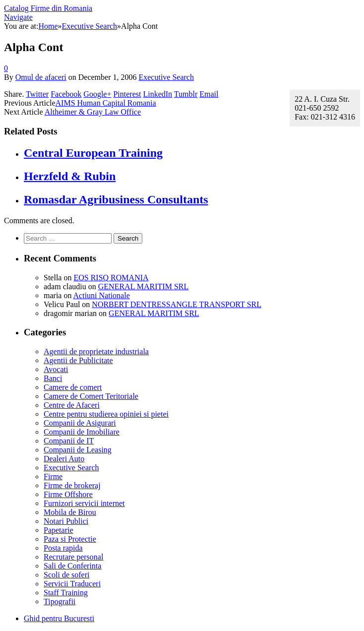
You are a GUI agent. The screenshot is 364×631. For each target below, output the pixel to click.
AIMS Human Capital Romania (106, 103)
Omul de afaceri (41, 77)
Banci (53, 378)
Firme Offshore (68, 494)
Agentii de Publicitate (78, 360)
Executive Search (166, 77)
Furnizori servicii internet (84, 503)
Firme (53, 476)
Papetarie (59, 530)
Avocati (56, 369)
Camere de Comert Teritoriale (91, 396)
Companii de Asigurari (80, 423)
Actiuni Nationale (102, 295)
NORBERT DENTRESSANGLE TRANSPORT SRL (177, 304)
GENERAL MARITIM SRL (144, 286)
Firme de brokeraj (72, 485)
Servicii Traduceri (72, 584)
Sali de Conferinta (72, 566)
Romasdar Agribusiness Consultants (116, 199)
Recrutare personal (73, 557)
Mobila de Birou (70, 512)
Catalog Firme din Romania (48, 8)
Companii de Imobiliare (82, 432)
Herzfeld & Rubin (70, 176)
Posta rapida (63, 548)
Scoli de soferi (66, 575)
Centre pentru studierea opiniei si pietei (106, 414)
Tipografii (60, 601)
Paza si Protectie (70, 539)
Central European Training (93, 153)
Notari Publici (66, 521)
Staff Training (66, 593)
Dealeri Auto (64, 459)
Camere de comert (73, 387)
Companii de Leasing (78, 450)
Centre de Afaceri (72, 405)
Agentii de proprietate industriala (96, 351)
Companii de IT (69, 441)
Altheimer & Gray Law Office (93, 112)
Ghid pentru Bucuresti (59, 618)
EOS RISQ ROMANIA (111, 278)
